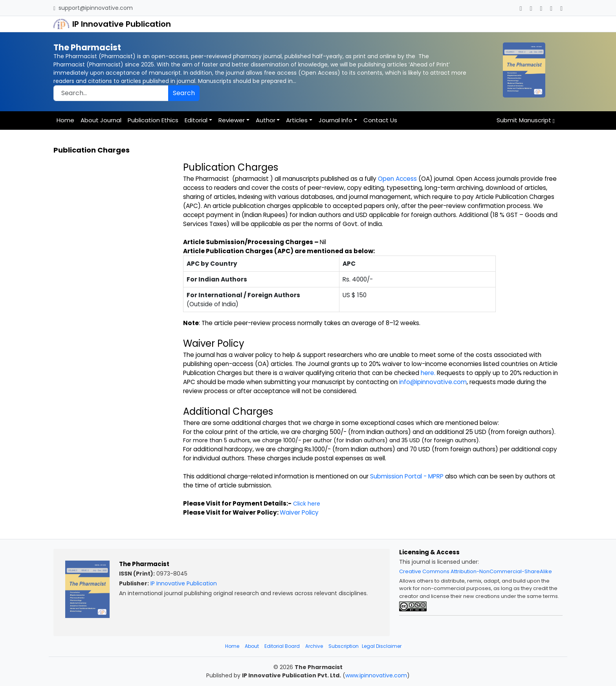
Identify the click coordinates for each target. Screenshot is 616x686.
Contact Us (380, 120)
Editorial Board (282, 646)
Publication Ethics (153, 120)
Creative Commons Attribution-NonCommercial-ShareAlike (476, 571)
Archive (314, 646)
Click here (307, 504)
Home (65, 120)
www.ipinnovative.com (376, 675)
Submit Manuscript (526, 120)
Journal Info (335, 120)
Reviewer (232, 120)
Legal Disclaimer (382, 646)
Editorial (196, 120)
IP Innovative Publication (184, 583)
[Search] (111, 93)
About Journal (101, 120)
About (252, 646)
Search (184, 93)
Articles (297, 120)
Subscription (344, 646)
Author (266, 120)
